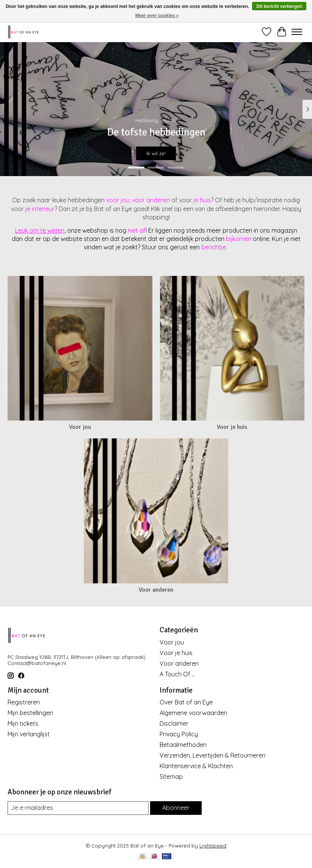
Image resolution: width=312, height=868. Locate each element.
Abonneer (176, 808)
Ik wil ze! (156, 153)
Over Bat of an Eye (186, 702)
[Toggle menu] (297, 32)
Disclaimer (174, 723)
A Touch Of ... (177, 674)
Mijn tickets (23, 723)
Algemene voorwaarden (193, 713)
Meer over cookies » (157, 16)
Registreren (24, 702)
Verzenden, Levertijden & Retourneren (212, 755)
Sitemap (171, 777)
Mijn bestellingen (30, 713)
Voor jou (80, 427)
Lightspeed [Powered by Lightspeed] (213, 846)
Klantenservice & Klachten (196, 766)
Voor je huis (232, 427)
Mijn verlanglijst (29, 734)
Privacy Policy (179, 734)
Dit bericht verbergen (279, 6)
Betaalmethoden (183, 745)
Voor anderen (156, 590)
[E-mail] (78, 808)
